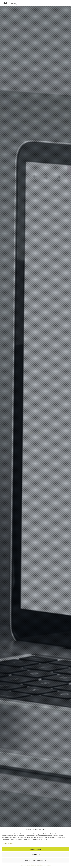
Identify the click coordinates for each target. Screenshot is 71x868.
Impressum (48, 865)
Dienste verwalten (8, 843)
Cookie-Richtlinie (25, 865)
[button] (68, 830)
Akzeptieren (35, 849)
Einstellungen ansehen (35, 860)
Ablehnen (35, 855)
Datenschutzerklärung (37, 865)
